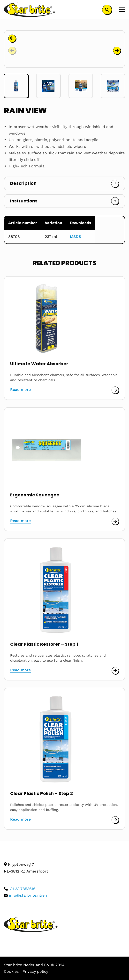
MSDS (76, 237)
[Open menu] (120, 10)
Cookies (11, 971)
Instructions (24, 201)
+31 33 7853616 (22, 889)
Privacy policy (35, 971)
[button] (117, 50)
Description (23, 183)
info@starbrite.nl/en (28, 895)
